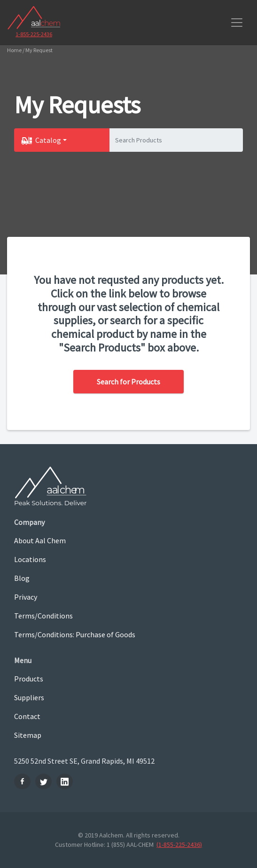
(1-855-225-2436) (179, 845)
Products (29, 679)
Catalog (48, 140)
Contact (27, 716)
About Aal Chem (40, 540)
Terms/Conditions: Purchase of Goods (75, 634)
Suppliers (29, 697)
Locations (30, 559)
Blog (22, 578)
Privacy (26, 597)
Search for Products (128, 382)
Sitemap (28, 735)
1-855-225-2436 (34, 34)
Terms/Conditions (43, 616)
